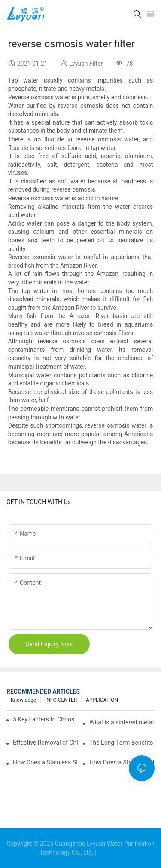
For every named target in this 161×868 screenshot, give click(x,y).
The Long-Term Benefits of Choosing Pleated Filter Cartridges (122, 743)
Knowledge (23, 700)
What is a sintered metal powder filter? (122, 722)
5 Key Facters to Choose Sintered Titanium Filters (44, 719)
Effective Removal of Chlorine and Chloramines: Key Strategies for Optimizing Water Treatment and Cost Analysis (46, 743)
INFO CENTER (61, 700)
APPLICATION (102, 700)
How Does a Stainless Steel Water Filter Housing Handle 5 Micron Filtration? (122, 762)
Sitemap (110, 853)
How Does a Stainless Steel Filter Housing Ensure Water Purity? (46, 762)
